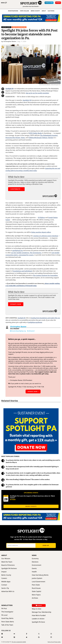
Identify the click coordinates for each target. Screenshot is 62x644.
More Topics (36, 595)
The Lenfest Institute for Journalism (45, 275)
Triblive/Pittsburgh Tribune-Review (41, 138)
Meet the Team (7, 562)
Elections (35, 562)
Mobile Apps (6, 582)
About (44, 11)
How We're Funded (39, 615)
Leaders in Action (38, 619)
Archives (35, 598)
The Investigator (7, 612)
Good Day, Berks (7, 618)
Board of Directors (8, 565)
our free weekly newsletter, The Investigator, (26, 253)
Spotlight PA (27, 100)
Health (34, 572)
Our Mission (6, 559)
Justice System (37, 578)
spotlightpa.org (18, 250)
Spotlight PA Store (38, 622)
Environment (37, 565)
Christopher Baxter (18, 327)
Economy (35, 559)
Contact (4, 585)
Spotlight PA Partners (9, 568)
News (34, 555)
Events (34, 568)
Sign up (46, 545)
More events (31, 506)
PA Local (4, 615)
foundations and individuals (22, 271)
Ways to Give (37, 609)
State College (24, 11)
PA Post (4, 609)
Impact (4, 572)
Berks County (35, 11)
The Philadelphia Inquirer (49, 135)
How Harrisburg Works (40, 575)
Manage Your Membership (42, 612)
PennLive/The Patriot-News (15, 138)
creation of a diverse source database (46, 236)
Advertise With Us (8, 591)
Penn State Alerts (8, 622)
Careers (4, 578)
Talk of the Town (7, 625)
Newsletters (7, 605)
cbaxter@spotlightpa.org (19, 331)
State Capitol (36, 591)
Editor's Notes (6, 27)
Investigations (13, 11)
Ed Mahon (41, 218)
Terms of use (51, 642)
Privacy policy (57, 642)
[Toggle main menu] (4, 3)
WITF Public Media (35, 133)
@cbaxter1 (32, 331)
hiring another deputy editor (41, 232)
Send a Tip (5, 588)
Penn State (36, 585)
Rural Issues (36, 588)
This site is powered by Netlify (19, 642)
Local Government (38, 582)
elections (51, 11)
